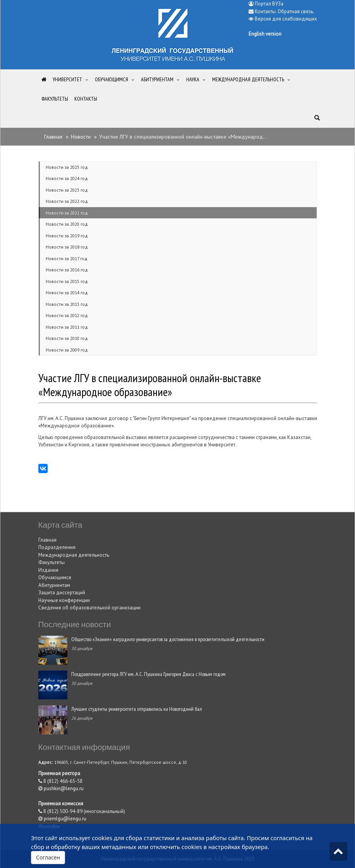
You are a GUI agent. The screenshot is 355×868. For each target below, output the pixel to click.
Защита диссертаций (62, 593)
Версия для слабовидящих (286, 19)
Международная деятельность (74, 555)
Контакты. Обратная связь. (285, 11)
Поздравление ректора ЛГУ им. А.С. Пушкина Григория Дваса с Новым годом (148, 674)
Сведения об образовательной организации (89, 608)
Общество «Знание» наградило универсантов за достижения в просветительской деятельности (168, 639)
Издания (48, 570)
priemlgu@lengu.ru (62, 819)
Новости (81, 136)
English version (265, 34)
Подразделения (57, 547)
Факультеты (51, 562)
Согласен (48, 857)
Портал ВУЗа (266, 4)
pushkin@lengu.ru (61, 788)
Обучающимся (55, 577)
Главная (53, 136)
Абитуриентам (54, 585)
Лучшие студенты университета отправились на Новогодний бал (137, 709)
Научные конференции (64, 600)
